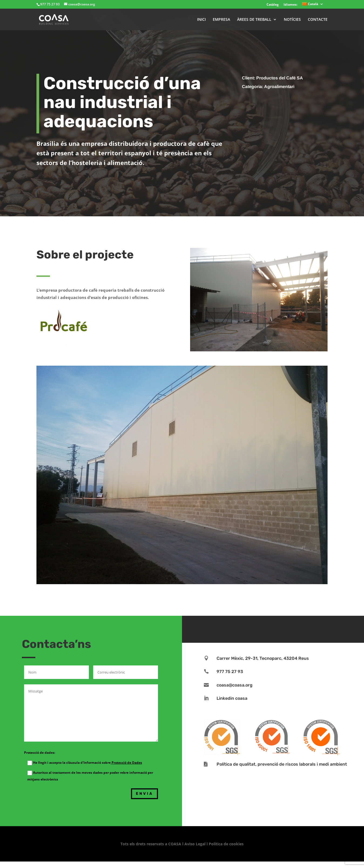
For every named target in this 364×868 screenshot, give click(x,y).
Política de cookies (226, 844)
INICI (201, 20)
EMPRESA (221, 20)
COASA (175, 844)
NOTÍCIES (292, 20)
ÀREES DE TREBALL (254, 20)
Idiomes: (290, 4)
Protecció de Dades (126, 763)
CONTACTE (318, 20)
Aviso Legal (195, 844)
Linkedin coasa (232, 698)
